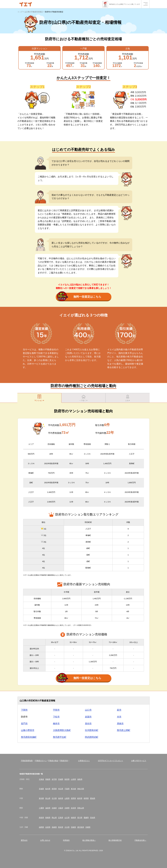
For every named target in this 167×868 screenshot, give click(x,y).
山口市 (88, 711)
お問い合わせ (45, 842)
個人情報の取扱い (89, 842)
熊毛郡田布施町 (29, 738)
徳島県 (73, 819)
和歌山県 (81, 809)
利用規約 (66, 842)
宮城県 (61, 781)
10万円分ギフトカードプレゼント (110, 762)
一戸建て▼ (84, 398)
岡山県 (54, 819)
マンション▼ (39, 398)
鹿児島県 (81, 828)
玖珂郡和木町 (92, 732)
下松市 (56, 718)
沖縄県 (88, 828)
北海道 (41, 781)
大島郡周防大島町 (62, 732)
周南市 (120, 725)
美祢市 (88, 725)
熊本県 (61, 828)
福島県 (80, 781)
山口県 (67, 819)
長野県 (73, 800)
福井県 (61, 800)
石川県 (54, 800)
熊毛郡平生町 (60, 738)
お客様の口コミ (84, 762)
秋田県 (67, 781)
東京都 (73, 790)
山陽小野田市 (28, 732)
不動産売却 (64, 762)
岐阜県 (80, 800)
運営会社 (24, 842)
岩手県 (54, 781)
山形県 (73, 781)
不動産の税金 (53, 762)
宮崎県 (73, 828)
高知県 (93, 819)
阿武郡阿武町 (92, 738)
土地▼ (128, 398)
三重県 (41, 809)
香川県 (80, 819)
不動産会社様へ (140, 842)
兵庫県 (67, 809)
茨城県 (41, 790)
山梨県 (67, 800)
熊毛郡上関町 (124, 732)
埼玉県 (61, 790)
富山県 (48, 800)
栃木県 (48, 790)
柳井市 (56, 725)
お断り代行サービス (139, 762)
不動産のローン (41, 762)
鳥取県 (41, 819)
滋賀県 (48, 809)
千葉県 (67, 790)
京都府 (54, 809)
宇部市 (56, 711)
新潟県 (41, 800)
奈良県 (73, 809)
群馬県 (54, 790)
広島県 (61, 819)
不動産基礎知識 (27, 762)
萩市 (119, 711)
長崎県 (54, 828)
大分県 (67, 828)
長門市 (24, 725)
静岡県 (86, 800)
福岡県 (41, 828)
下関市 (24, 711)
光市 (119, 718)
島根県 (48, 819)
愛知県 (93, 800)
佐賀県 (48, 828)
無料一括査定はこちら (79, 297)
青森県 (48, 781)
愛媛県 (86, 819)
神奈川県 (81, 790)
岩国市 (88, 718)
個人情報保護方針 (115, 842)
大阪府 (61, 809)
